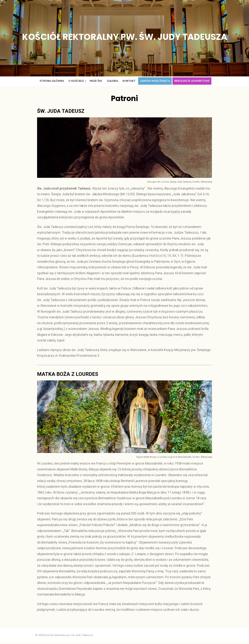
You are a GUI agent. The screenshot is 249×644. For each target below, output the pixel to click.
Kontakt (129, 81)
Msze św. (96, 81)
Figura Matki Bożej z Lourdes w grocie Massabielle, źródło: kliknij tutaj (175, 458)
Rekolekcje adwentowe (192, 81)
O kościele (76, 81)
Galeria (113, 81)
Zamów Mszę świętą (155, 81)
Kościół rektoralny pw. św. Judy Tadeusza (124, 37)
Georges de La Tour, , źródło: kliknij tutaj (180, 182)
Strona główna (52, 81)
